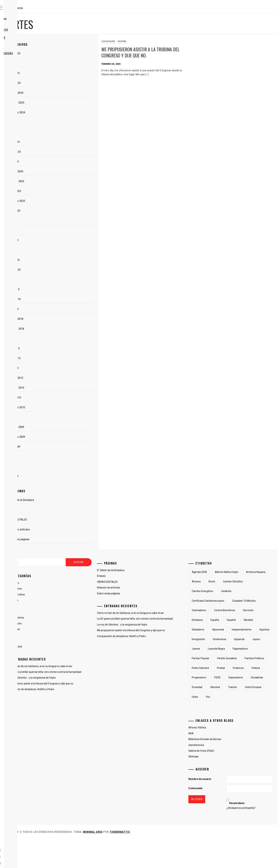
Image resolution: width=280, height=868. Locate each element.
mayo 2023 (65, 240)
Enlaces (19, 61)
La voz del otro (67, 623)
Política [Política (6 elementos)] (248, 697)
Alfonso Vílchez (215, 756)
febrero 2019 (67, 299)
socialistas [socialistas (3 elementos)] (216, 716)
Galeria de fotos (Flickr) (219, 780)
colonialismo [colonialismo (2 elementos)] (248, 610)
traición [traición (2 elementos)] (214, 726)
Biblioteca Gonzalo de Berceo (223, 768)
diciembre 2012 (68, 378)
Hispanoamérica (68, 618)
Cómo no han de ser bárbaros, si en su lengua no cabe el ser (92, 666)
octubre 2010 (67, 398)
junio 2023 (65, 230)
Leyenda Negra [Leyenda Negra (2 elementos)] (218, 668)
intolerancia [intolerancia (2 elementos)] (255, 649)
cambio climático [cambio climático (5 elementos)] (220, 591)
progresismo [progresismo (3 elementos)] (217, 706)
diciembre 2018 (68, 319)
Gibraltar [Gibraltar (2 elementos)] (247, 630)
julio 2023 (64, 221)
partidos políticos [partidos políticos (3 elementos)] (219, 687)
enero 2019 (66, 309)
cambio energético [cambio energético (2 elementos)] (248, 591)
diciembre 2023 (68, 171)
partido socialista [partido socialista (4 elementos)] (245, 677)
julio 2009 (64, 457)
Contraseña (213, 817)
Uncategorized (67, 647)
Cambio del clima (69, 595)
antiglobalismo (67, 589)
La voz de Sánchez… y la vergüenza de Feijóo (84, 682)
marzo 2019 (66, 289)
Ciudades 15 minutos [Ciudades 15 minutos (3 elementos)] (221, 610)
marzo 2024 (66, 142)
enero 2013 (66, 368)
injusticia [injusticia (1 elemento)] (215, 649)
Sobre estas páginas (27, 38)
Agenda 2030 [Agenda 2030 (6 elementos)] (217, 572)
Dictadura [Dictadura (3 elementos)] (262, 620)
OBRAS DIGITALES (24, 46)
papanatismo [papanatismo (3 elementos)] (242, 668)
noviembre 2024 (68, 103)
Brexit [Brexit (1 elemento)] (257, 581)
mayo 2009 (65, 476)
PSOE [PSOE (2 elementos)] (235, 706)
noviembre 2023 (68, 181)
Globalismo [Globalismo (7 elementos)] (216, 639)
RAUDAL (24, 8)
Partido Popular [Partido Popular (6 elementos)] (218, 677)
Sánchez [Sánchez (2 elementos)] (253, 716)
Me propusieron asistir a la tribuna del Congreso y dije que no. (167, 55)
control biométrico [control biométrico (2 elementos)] (220, 620)
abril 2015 (65, 339)
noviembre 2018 (68, 329)
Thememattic (173, 861)
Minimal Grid (146, 861)
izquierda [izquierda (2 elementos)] (215, 658)
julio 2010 (64, 417)
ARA (209, 762)
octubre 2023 (67, 191)
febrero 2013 (67, 358)
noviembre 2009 (68, 427)
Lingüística (65, 635)
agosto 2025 (66, 53)
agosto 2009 (66, 447)
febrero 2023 (67, 270)
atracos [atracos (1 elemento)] (241, 581)
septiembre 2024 (69, 112)
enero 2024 (66, 162)
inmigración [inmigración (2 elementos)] (234, 649)
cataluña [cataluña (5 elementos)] (215, 601)
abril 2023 (65, 250)
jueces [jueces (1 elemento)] (248, 658)
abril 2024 (65, 132)
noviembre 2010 (68, 388)
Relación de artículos (29, 30)
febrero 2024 (67, 152)
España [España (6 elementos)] (214, 630)
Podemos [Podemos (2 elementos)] (231, 697)
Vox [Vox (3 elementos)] (267, 726)
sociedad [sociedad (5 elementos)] (235, 716)
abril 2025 (65, 63)
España (157, 41)
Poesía (63, 641)
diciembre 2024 (68, 93)
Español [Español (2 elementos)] (230, 630)
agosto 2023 (66, 211)
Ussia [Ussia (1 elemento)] (254, 726)
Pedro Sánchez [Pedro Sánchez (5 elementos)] (246, 687)
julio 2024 (64, 122)
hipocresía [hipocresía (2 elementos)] (236, 639)
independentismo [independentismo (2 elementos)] (260, 639)
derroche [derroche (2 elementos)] (244, 620)
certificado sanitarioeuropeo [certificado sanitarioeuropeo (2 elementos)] (244, 601)
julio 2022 (64, 280)
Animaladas (66, 583)
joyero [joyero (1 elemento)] (232, 658)
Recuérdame (247, 832)
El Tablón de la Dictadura (31, 53)
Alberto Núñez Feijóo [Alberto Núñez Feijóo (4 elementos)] (244, 572)
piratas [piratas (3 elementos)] (214, 697)
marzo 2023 (66, 260)
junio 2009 (65, 466)
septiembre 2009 (69, 437)
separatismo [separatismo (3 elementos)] (254, 706)
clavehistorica (214, 774)
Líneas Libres (66, 629)
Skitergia (211, 785)
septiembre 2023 (69, 201)
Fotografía (65, 612)
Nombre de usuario (218, 808)
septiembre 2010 (69, 407)
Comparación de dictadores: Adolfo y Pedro (83, 697)
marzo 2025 (66, 73)
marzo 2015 (66, 348)
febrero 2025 (67, 83)
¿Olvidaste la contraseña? (251, 837)
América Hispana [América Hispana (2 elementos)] (219, 581)
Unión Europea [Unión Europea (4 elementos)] (235, 726)
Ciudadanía (143, 41)
